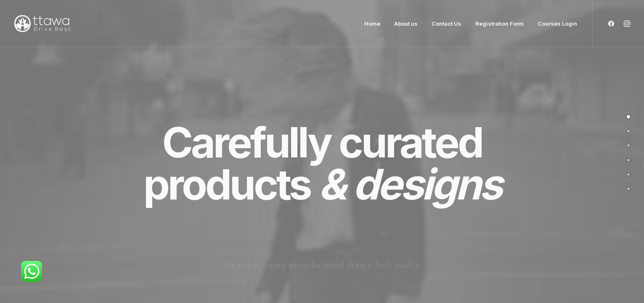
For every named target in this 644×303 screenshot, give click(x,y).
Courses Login (557, 24)
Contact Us (447, 24)
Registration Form (500, 24)
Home (372, 24)
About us (406, 24)
